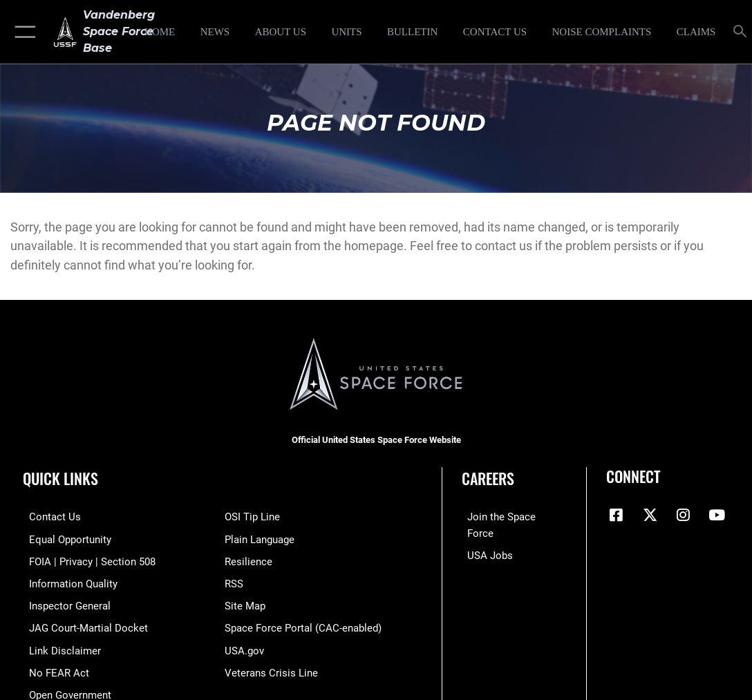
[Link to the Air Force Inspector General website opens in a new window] (64, 602)
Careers (488, 478)
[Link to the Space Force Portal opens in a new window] (303, 623)
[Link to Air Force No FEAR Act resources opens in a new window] (53, 666)
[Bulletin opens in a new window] (412, 32)
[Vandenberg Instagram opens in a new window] (683, 515)
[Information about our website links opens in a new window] (59, 645)
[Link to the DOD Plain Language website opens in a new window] (260, 538)
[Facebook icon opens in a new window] (617, 515)
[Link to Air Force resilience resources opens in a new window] (248, 559)
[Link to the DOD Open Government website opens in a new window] (64, 688)
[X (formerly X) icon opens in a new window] (650, 515)
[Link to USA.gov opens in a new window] (244, 645)
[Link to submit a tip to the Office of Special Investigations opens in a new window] (252, 516)
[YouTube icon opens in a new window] (717, 515)
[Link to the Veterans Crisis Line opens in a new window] (271, 666)
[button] (22, 32)
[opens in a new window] (602, 32)
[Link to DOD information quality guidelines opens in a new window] (67, 580)
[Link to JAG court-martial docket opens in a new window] (82, 623)
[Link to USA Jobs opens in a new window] (485, 538)
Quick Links (60, 478)
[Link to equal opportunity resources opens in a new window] (64, 538)
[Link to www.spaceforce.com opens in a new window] (510, 516)
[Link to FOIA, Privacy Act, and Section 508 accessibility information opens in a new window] (86, 559)
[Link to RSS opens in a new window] (234, 580)
